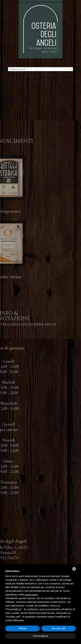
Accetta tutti (59, 628)
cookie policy (31, 595)
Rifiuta (22, 628)
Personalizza (41, 636)
